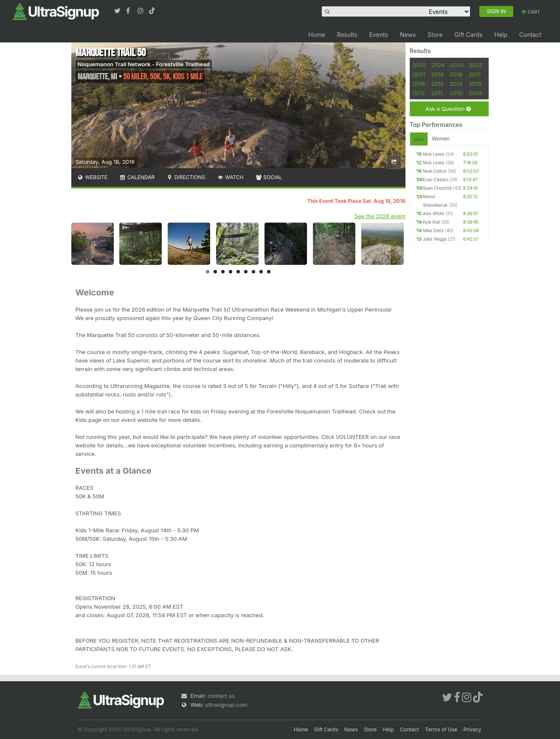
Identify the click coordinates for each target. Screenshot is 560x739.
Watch (230, 177)
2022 (476, 65)
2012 (419, 93)
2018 (456, 74)
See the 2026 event (380, 216)
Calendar (137, 177)
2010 (456, 93)
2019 (437, 74)
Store (435, 35)
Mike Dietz (433, 230)
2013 (475, 84)
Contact (530, 35)
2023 (457, 65)
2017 (475, 74)
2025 (419, 65)
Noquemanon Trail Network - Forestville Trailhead (144, 64)
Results (347, 35)
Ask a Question (448, 109)
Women (441, 139)
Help (501, 35)
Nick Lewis (434, 154)
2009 (476, 93)
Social (269, 177)
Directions (186, 177)
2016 (419, 84)
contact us (221, 696)
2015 (437, 84)
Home (317, 35)
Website (93, 177)
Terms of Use (441, 729)
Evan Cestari (436, 180)
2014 (456, 84)
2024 (438, 65)
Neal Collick (435, 171)
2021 (419, 74)
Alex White (433, 214)
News (408, 35)
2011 (437, 93)
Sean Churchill (437, 188)
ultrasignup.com (227, 705)
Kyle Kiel (432, 222)
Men (419, 139)
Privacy (473, 729)
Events (379, 35)
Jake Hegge (435, 239)
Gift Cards (468, 35)
